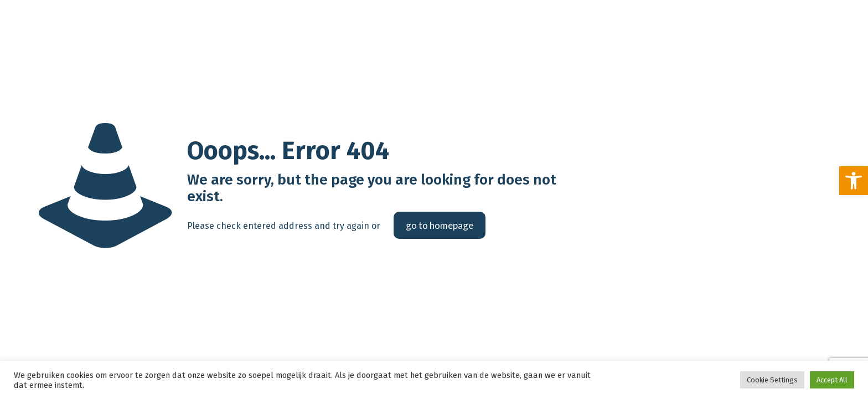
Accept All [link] (832, 380)
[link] (854, 181)
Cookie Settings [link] (772, 380)
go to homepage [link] (440, 225)
